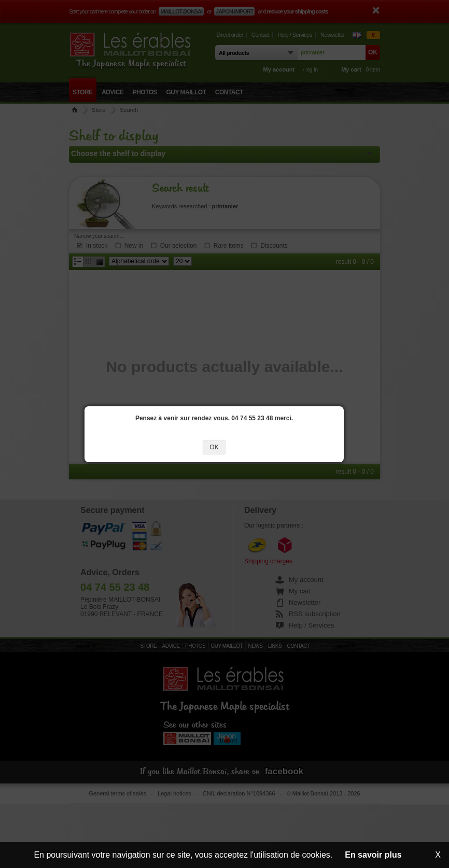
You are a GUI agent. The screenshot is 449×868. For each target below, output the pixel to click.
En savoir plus (373, 855)
